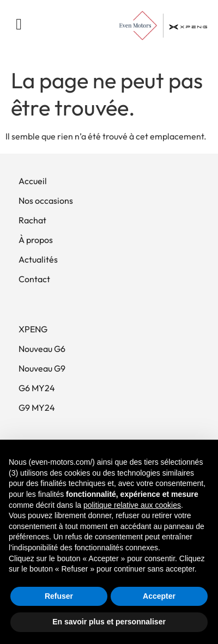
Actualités (38, 259)
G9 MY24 (37, 408)
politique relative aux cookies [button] (132, 505)
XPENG (33, 329)
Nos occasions (46, 201)
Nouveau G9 (42, 368)
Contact (34, 279)
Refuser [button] (59, 596)
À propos (36, 240)
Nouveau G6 (42, 349)
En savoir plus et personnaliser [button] (109, 622)
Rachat (32, 220)
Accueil (33, 181)
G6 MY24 (37, 388)
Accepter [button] (159, 596)
